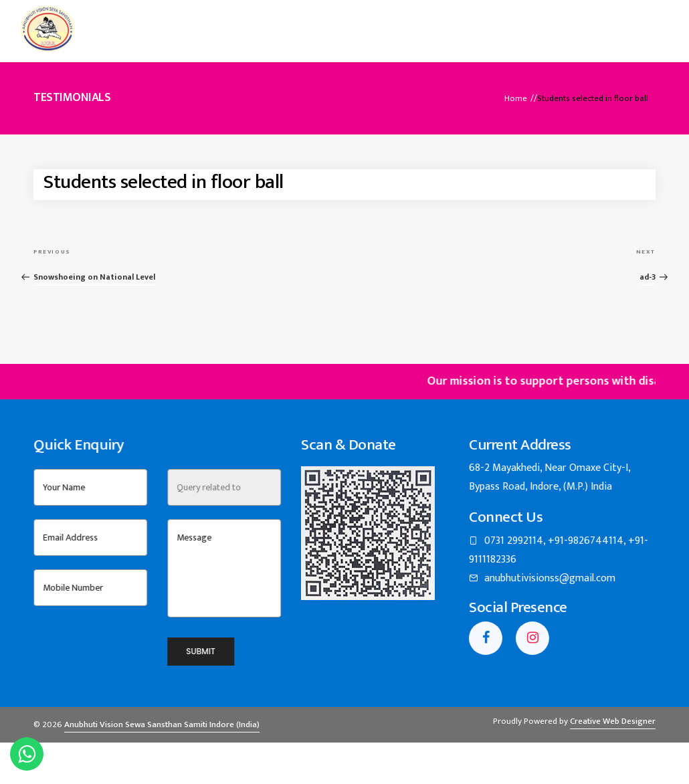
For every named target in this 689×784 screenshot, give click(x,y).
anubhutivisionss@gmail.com (589, 590)
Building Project (462, 23)
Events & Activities (356, 23)
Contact (638, 23)
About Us (262, 23)
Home (201, 23)
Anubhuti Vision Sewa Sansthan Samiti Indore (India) (162, 737)
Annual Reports (560, 23)
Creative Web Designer (613, 734)
